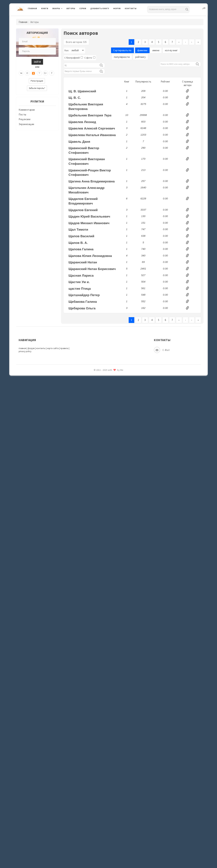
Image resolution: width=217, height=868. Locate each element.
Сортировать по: (122, 50)
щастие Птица (80, 289)
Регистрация (37, 81)
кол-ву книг (171, 50)
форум (31, 348)
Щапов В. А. (78, 243)
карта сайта (53, 348)
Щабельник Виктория (90, 115)
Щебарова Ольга (82, 308)
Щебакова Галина (83, 302)
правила (64, 348)
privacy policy (25, 351)
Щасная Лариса (81, 276)
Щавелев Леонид (82, 122)
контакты (41, 348)
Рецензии (24, 119)
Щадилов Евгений (83, 210)
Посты (22, 114)
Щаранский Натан (83, 262)
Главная (32, 8)
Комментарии (27, 110)
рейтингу (140, 57)
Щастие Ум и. (79, 282)
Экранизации (26, 124)
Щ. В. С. (75, 98)
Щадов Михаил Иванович (89, 223)
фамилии (142, 50)
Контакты (131, 8)
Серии (83, 8)
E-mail (162, 350)
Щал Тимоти (78, 230)
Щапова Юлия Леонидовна (90, 256)
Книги (45, 8)
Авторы (71, 8)
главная (22, 348)
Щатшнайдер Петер (84, 295)
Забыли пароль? (37, 88)
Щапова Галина (81, 249)
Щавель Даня (79, 142)
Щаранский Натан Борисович (92, 269)
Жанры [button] (56, 8)
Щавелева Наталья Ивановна (92, 135)
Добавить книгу (100, 8)
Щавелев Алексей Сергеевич (92, 128)
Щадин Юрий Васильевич (89, 216)
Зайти (37, 62)
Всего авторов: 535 (76, 42)
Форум (117, 8)
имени (156, 50)
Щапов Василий (81, 236)
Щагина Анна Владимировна (92, 181)
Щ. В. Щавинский (82, 91)
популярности (122, 57)
